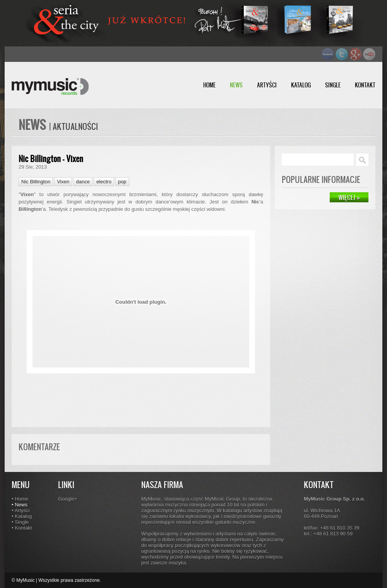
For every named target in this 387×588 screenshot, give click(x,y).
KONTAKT (365, 85)
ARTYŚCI (267, 85)
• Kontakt (22, 528)
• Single (20, 522)
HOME (209, 85)
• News (20, 505)
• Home (20, 499)
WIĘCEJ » (349, 197)
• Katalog (22, 516)
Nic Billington (36, 182)
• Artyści (21, 510)
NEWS (236, 85)
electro (104, 182)
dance (83, 182)
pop (122, 182)
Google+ (68, 499)
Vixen (63, 182)
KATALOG (301, 85)
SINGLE (333, 85)
